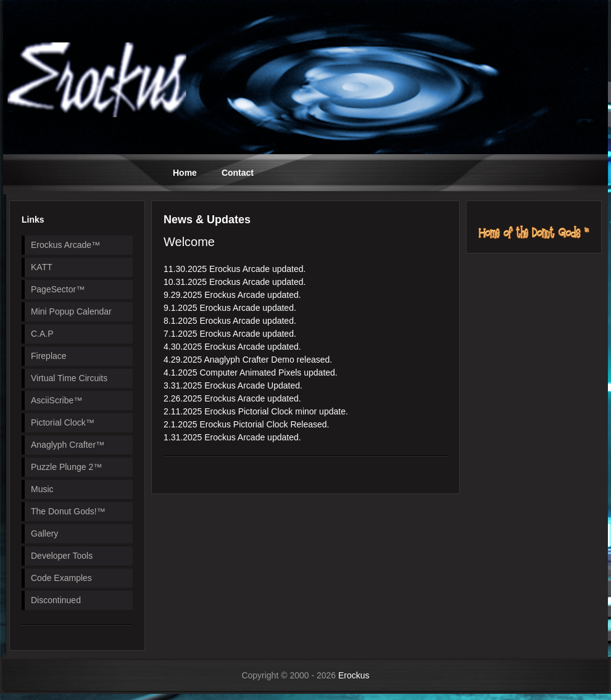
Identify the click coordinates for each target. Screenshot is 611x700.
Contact (238, 173)
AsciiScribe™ (56, 400)
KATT (42, 267)
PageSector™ (58, 289)
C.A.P (42, 334)
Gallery (44, 533)
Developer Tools (62, 556)
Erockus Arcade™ (65, 245)
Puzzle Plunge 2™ (66, 467)
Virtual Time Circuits (69, 378)
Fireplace (49, 356)
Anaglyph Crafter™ (68, 445)
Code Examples (61, 578)
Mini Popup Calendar (71, 311)
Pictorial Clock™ (63, 422)
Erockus (354, 675)
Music (42, 489)
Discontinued (56, 600)
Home (185, 173)
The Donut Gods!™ (68, 511)
